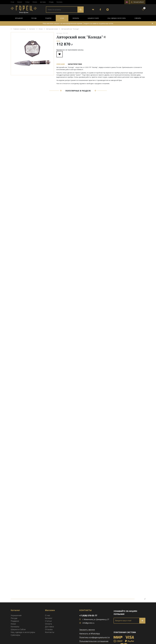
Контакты (60, 2)
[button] (137, 2)
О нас (12, 2)
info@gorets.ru (88, 623)
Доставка (43, 2)
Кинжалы (76, 18)
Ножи (62, 18)
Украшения (19, 18)
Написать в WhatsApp (90, 634)
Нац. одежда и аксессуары (117, 18)
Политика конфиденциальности (94, 637)
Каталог (20, 2)
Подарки (48, 18)
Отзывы (51, 2)
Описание (61, 64)
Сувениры (138, 18)
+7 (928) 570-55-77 (88, 616)
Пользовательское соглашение (94, 641)
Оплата (35, 2)
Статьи (27, 2)
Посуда (34, 18)
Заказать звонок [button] (87, 630)
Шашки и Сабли (93, 18)
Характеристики (75, 64)
